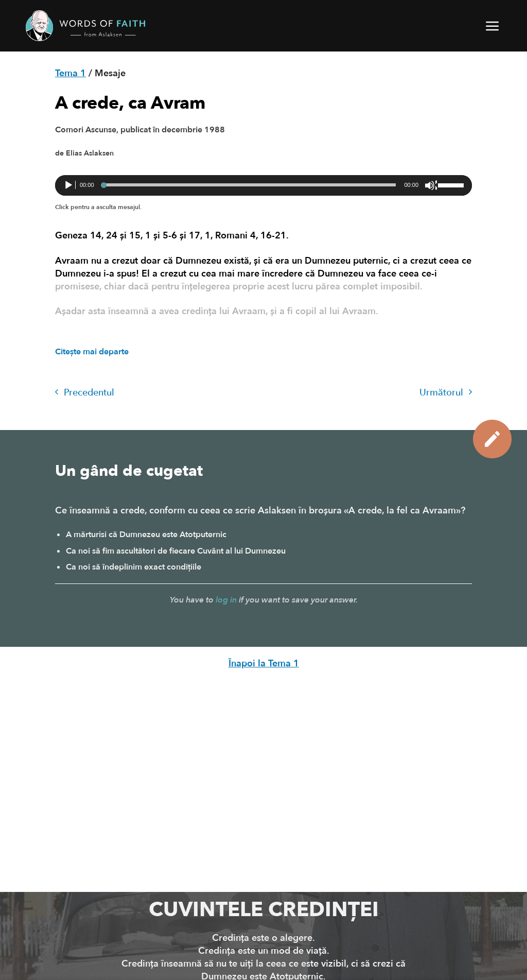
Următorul (446, 393)
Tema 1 (71, 73)
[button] (493, 26)
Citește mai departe (92, 352)
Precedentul (85, 393)
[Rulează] (69, 185)
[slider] (249, 185)
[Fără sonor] (431, 185)
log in (226, 600)
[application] (263, 185)
